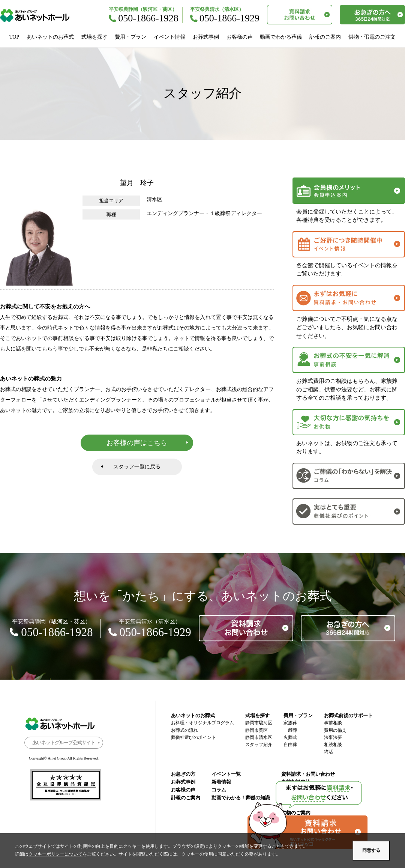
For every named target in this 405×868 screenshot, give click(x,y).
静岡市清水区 (259, 737)
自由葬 (290, 745)
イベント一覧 (226, 774)
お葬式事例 (206, 37)
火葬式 (290, 737)
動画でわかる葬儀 (281, 37)
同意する (371, 850)
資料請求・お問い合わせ (308, 774)
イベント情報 (169, 37)
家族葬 (290, 723)
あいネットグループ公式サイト (64, 742)
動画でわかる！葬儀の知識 (241, 798)
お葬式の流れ (184, 730)
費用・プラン (130, 37)
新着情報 (221, 782)
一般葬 (290, 730)
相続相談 (333, 745)
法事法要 (333, 737)
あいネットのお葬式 (50, 37)
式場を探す (94, 37)
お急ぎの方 (183, 774)
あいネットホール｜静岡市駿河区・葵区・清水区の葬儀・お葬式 (39, 15)
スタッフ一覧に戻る (137, 467)
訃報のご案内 (325, 37)
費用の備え (335, 730)
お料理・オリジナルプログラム (202, 723)
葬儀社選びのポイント (193, 737)
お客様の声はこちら (137, 443)
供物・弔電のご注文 (372, 37)
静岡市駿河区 (259, 723)
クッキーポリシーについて (55, 854)
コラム (219, 790)
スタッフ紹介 (259, 745)
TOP (14, 37)
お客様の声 (240, 37)
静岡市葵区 (256, 730)
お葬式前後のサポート (348, 715)
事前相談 (333, 723)
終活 (328, 752)
